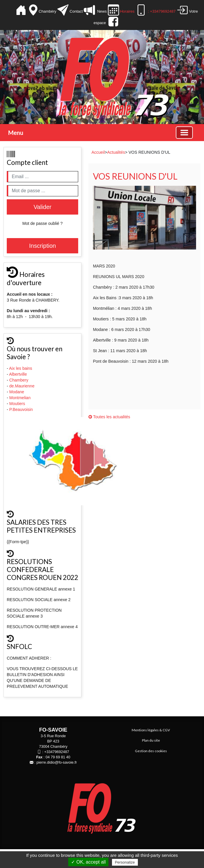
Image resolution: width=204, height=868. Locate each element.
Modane (17, 392)
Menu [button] (16, 133)
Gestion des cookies (151, 751)
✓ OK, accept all (88, 862)
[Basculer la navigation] (184, 133)
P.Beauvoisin (22, 409)
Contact (76, 11)
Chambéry (48, 11)
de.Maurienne (23, 386)
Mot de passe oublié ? (42, 223)
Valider (42, 207)
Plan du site (151, 740)
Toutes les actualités (109, 417)
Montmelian (21, 398)
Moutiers (18, 404)
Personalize (125, 862)
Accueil (98, 152)
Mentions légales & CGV (151, 730)
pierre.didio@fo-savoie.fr (57, 762)
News (101, 11)
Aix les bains (21, 368)
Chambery (19, 380)
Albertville (19, 374)
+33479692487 (57, 752)
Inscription (42, 246)
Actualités (116, 152)
